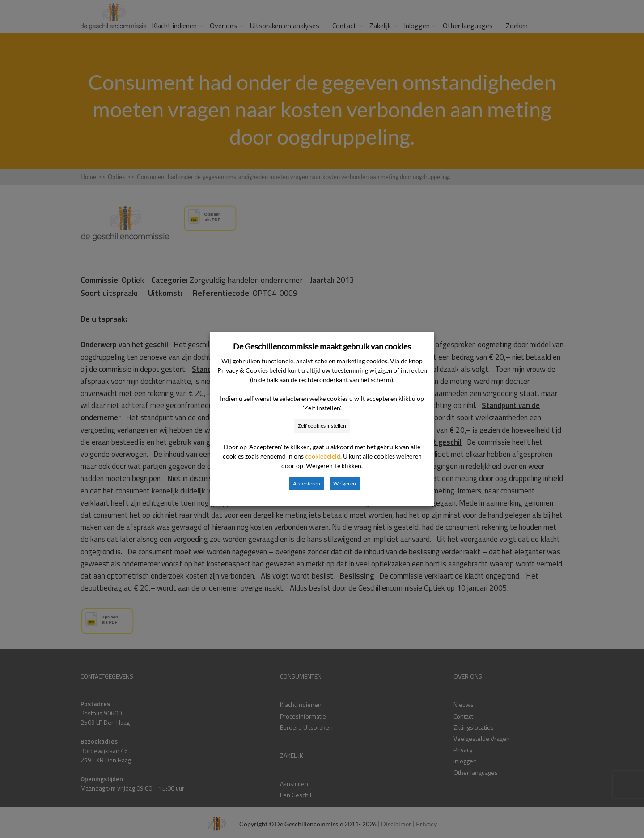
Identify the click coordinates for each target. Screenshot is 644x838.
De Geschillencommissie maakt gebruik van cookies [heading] (322, 346)
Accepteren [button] (307, 483)
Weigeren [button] (345, 483)
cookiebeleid (323, 456)
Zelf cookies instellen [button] (322, 426)
